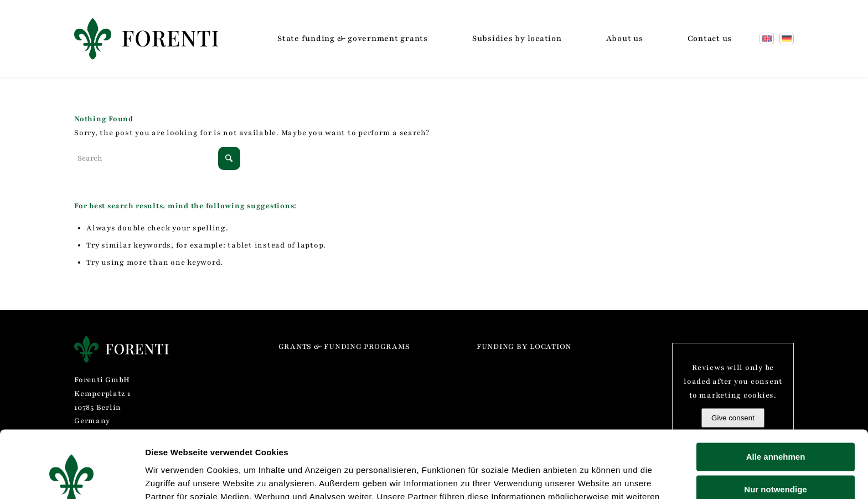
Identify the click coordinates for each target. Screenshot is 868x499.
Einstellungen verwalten (193, 477)
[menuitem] (353, 39)
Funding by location (524, 347)
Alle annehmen (776, 394)
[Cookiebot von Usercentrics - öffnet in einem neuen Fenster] (72, 477)
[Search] (157, 158)
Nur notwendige (775, 426)
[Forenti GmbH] (146, 39)
